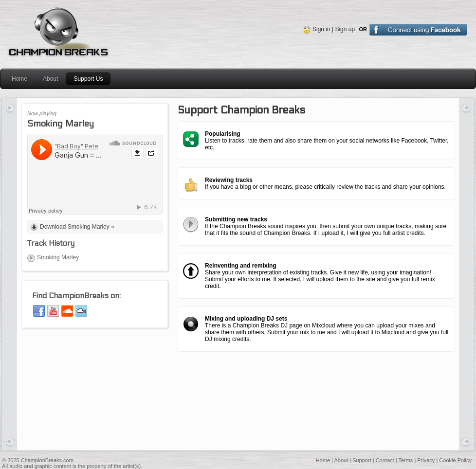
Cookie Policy (455, 460)
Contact (385, 460)
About (50, 79)
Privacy (426, 460)
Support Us (88, 79)
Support (362, 460)
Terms (405, 460)
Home (19, 79)
